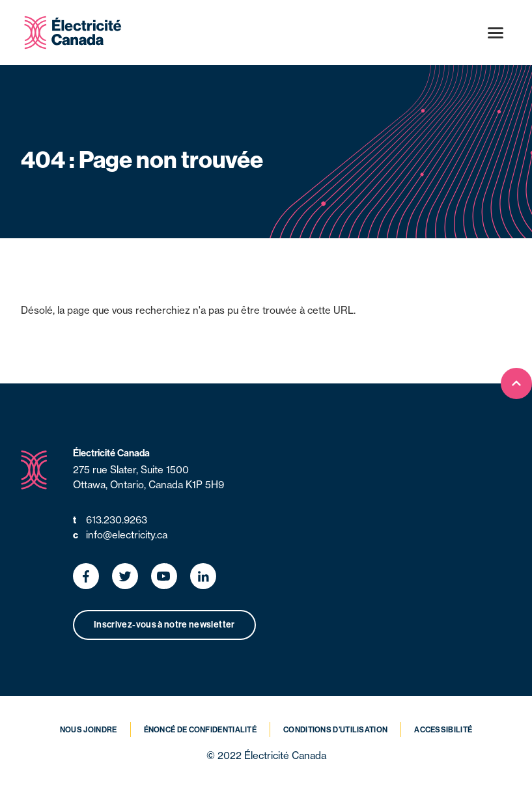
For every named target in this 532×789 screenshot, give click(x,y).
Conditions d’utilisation (335, 730)
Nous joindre (89, 730)
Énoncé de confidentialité (201, 730)
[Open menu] (496, 33)
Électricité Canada (111, 453)
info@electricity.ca (120, 535)
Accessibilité (443, 730)
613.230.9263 (110, 520)
